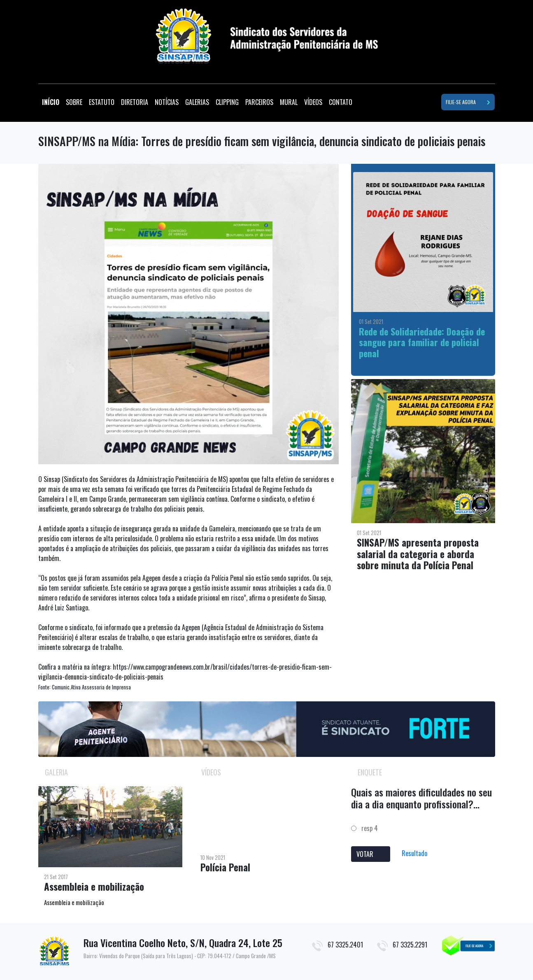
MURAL (289, 102)
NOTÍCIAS (167, 102)
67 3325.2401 (345, 945)
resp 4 (364, 828)
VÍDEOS (313, 102)
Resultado (414, 853)
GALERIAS (197, 102)
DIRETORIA (135, 102)
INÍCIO (52, 102)
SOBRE (74, 102)
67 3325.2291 (410, 945)
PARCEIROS (259, 102)
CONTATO (341, 102)
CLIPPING (227, 102)
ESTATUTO (102, 102)
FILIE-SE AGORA (468, 102)
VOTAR (371, 854)
